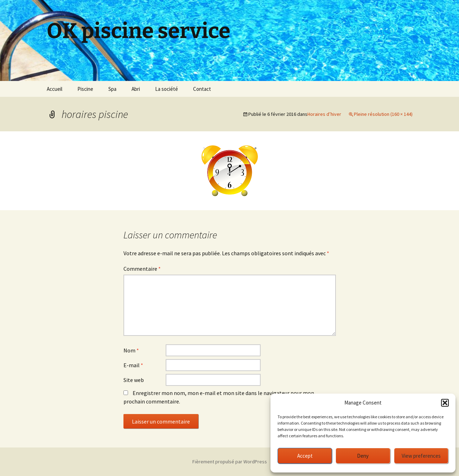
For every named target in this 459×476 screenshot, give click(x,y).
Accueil (55, 89)
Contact (202, 89)
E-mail (133, 365)
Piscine (85, 89)
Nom (131, 350)
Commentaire (142, 269)
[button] (445, 403)
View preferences (421, 456)
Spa (112, 89)
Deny (363, 456)
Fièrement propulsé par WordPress (230, 462)
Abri (136, 89)
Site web (134, 380)
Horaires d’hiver (324, 114)
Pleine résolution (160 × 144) (383, 114)
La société (167, 89)
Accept (305, 456)
